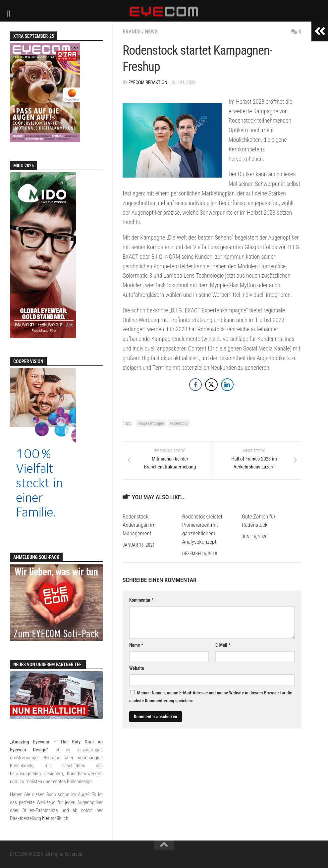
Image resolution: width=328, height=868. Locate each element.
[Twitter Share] (211, 385)
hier (46, 818)
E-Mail (223, 645)
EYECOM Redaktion (148, 82)
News (151, 32)
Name (136, 645)
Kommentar (141, 600)
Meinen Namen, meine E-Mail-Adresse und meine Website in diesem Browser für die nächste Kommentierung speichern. (211, 697)
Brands (132, 32)
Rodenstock (179, 423)
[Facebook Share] (195, 385)
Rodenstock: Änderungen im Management (139, 525)
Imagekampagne (151, 423)
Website (137, 668)
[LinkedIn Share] (227, 385)
